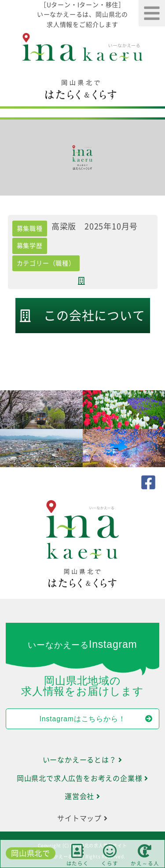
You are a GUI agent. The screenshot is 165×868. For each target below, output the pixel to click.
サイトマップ (82, 818)
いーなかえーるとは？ (83, 760)
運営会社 (82, 796)
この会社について (82, 316)
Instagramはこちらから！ (96, 719)
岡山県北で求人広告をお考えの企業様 (82, 778)
